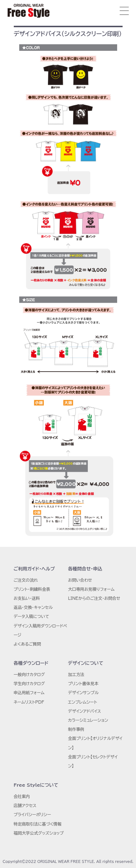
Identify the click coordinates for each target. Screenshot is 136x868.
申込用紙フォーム (29, 693)
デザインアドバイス (85, 711)
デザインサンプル (83, 693)
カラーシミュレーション (88, 720)
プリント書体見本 (83, 683)
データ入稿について (32, 616)
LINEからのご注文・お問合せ (94, 598)
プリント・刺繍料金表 (32, 589)
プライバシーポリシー (32, 814)
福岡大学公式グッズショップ (39, 833)
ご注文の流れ (26, 580)
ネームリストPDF (29, 702)
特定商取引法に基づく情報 (38, 824)
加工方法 (76, 674)
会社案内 (22, 796)
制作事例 (76, 729)
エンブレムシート (83, 702)
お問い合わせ (80, 580)
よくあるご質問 (27, 644)
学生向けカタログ (29, 683)
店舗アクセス (25, 805)
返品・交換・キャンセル (33, 607)
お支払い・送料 (27, 598)
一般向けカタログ (29, 674)
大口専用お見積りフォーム (91, 589)
